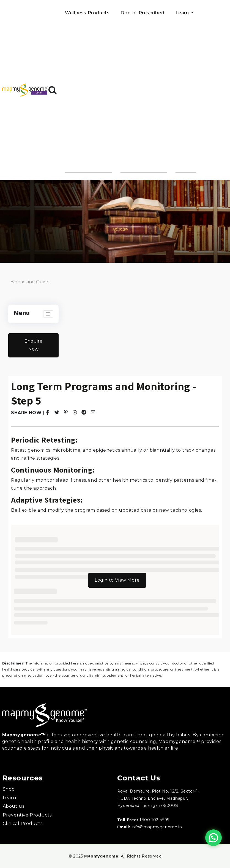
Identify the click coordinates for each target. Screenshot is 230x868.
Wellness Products (87, 13)
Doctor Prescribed (142, 13)
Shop (9, 789)
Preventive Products (27, 815)
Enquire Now (33, 345)
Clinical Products (23, 824)
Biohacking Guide (30, 282)
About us (14, 806)
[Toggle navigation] (48, 314)
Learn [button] (183, 13)
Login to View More (117, 580)
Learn (9, 798)
